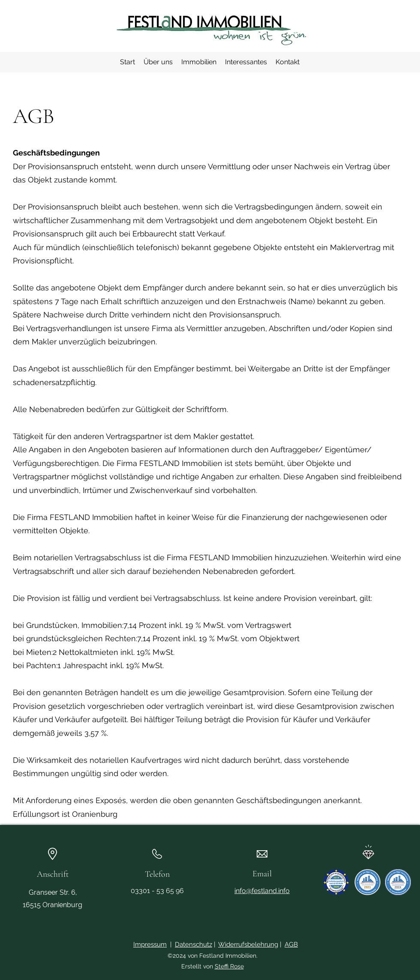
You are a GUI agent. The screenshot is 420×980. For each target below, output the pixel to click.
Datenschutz (193, 944)
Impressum (150, 944)
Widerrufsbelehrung (248, 944)
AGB (291, 944)
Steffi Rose (229, 966)
